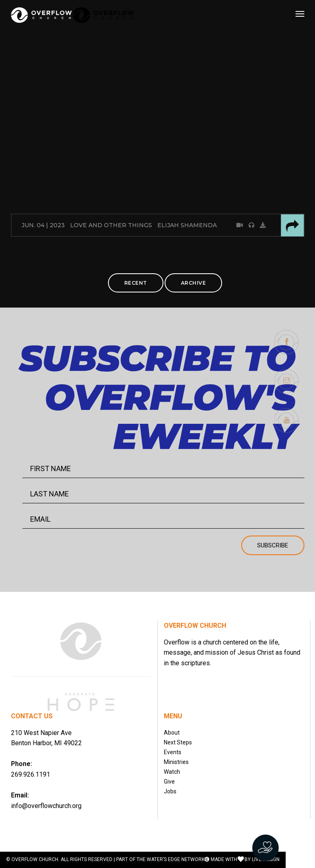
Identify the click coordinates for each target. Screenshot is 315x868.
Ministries (176, 762)
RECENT (136, 283)
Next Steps (178, 742)
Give (169, 782)
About (172, 733)
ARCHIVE (194, 283)
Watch (172, 772)
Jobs (170, 791)
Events (173, 752)
